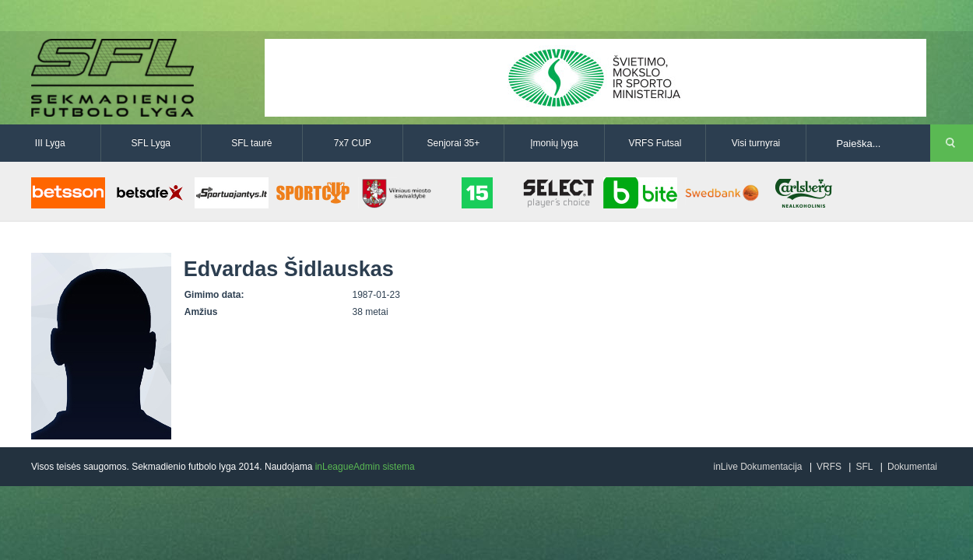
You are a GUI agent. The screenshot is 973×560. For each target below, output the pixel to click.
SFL (864, 467)
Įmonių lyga (554, 143)
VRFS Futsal (655, 143)
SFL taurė (251, 143)
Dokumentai (912, 467)
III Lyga (50, 143)
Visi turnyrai (756, 143)
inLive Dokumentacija (757, 467)
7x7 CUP (353, 143)
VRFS (829, 467)
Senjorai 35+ (454, 143)
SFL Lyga (151, 143)
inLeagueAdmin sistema (365, 467)
